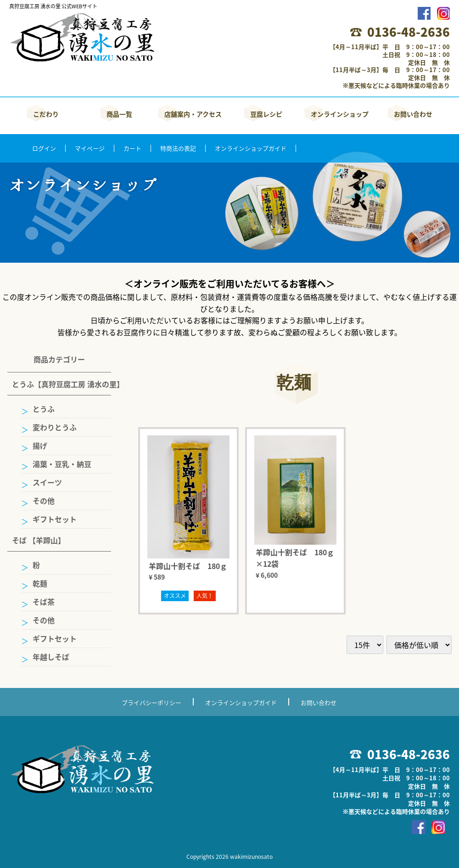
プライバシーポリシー (151, 702)
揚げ (40, 445)
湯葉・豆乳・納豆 (62, 464)
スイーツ (47, 482)
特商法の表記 (178, 148)
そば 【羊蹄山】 (39, 540)
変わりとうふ (55, 427)
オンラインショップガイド (251, 148)
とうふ (44, 409)
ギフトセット (55, 519)
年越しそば (51, 657)
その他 (44, 501)
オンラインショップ (340, 114)
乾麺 (40, 583)
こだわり (46, 114)
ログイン (44, 148)
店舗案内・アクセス (193, 114)
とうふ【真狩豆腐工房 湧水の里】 (62, 384)
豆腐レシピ (266, 114)
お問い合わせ (413, 114)
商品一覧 (119, 114)
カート (132, 148)
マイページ (90, 148)
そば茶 (44, 602)
